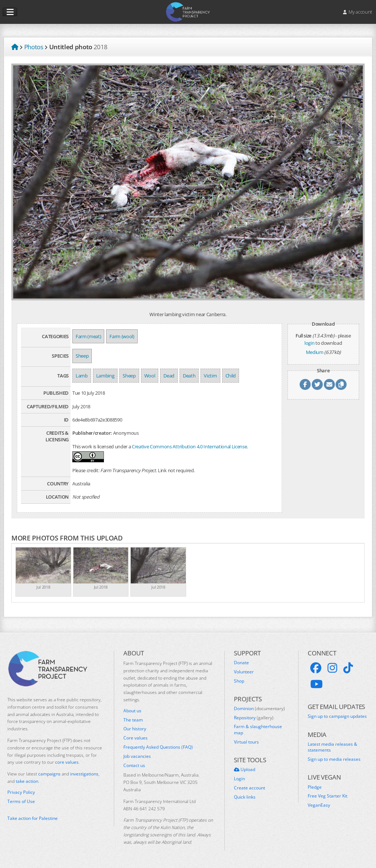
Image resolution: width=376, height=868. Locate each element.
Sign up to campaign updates (337, 716)
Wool (150, 376)
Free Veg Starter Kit (328, 796)
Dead (169, 376)
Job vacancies (137, 756)
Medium (315, 352)
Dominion (259, 709)
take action (27, 781)
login (309, 343)
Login (239, 779)
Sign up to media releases (334, 759)
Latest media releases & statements (332, 747)
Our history (135, 729)
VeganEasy (319, 805)
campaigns (49, 774)
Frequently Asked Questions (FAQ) (158, 747)
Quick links (245, 797)
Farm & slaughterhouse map (258, 730)
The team (133, 720)
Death (189, 376)
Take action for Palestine (32, 818)
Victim (210, 376)
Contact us (134, 766)
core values (67, 762)
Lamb (82, 376)
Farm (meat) (88, 336)
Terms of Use (21, 802)
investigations (84, 774)
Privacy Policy (21, 792)
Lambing (105, 376)
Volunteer (244, 672)
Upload (245, 770)
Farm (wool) (122, 336)
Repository (254, 718)
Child (231, 376)
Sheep (82, 356)
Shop (239, 681)
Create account (250, 788)
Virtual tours (246, 742)
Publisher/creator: (92, 433)
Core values (135, 738)
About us (132, 711)
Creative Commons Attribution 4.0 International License (189, 446)
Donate (241, 663)
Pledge (315, 787)
